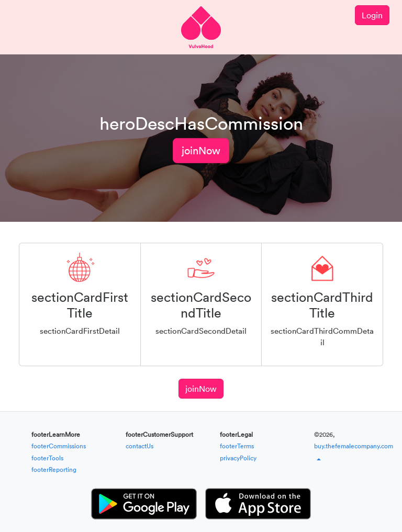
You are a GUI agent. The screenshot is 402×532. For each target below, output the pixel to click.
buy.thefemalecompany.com (354, 446)
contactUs (139, 446)
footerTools (47, 458)
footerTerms (237, 446)
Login (372, 15)
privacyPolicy (238, 458)
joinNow (201, 151)
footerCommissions (59, 446)
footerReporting (54, 469)
